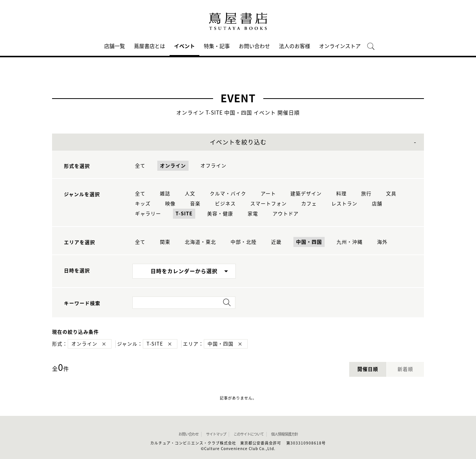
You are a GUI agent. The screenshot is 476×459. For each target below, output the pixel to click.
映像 (170, 204)
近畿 (276, 242)
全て (140, 166)
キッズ (143, 204)
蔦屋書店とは (149, 46)
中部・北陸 (244, 242)
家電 (253, 214)
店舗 (377, 204)
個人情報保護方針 (284, 434)
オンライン (173, 166)
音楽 (195, 204)
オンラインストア (340, 46)
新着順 (405, 369)
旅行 (366, 194)
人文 (190, 194)
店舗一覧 (115, 46)
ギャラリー (148, 214)
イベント (184, 46)
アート (268, 194)
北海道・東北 (200, 242)
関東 (165, 242)
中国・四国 (309, 242)
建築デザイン (306, 194)
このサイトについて (249, 434)
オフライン (213, 166)
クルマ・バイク (228, 194)
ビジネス (225, 204)
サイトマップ (216, 434)
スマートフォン (268, 204)
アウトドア (286, 214)
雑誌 (165, 194)
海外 (382, 242)
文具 (391, 194)
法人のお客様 (295, 46)
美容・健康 (220, 214)
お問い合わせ (254, 46)
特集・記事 (217, 46)
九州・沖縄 (350, 242)
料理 (341, 194)
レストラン (344, 204)
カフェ (309, 204)
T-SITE (184, 214)
